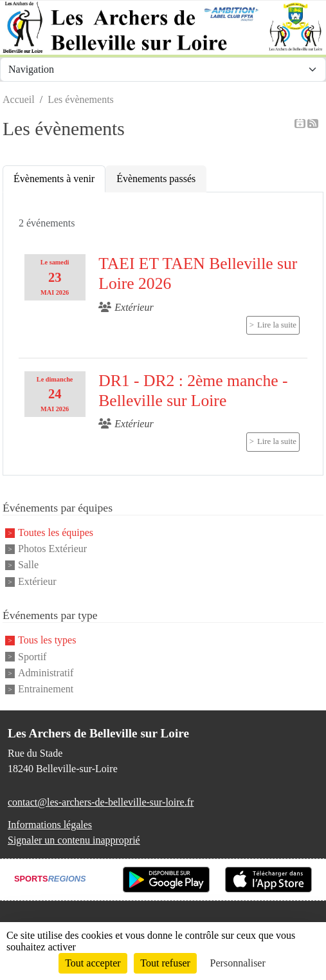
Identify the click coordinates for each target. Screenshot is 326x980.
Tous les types (47, 641)
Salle (28, 565)
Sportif (32, 657)
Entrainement (46, 689)
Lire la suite (277, 325)
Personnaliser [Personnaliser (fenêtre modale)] (238, 963)
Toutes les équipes (56, 532)
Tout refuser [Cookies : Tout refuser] (165, 963)
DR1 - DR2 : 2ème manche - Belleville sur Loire (193, 391)
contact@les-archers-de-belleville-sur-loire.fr (101, 802)
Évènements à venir (54, 179)
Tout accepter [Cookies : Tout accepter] (93, 963)
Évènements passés (156, 179)
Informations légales (50, 825)
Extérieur (37, 581)
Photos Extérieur (52, 549)
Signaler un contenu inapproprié (74, 840)
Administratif (46, 673)
